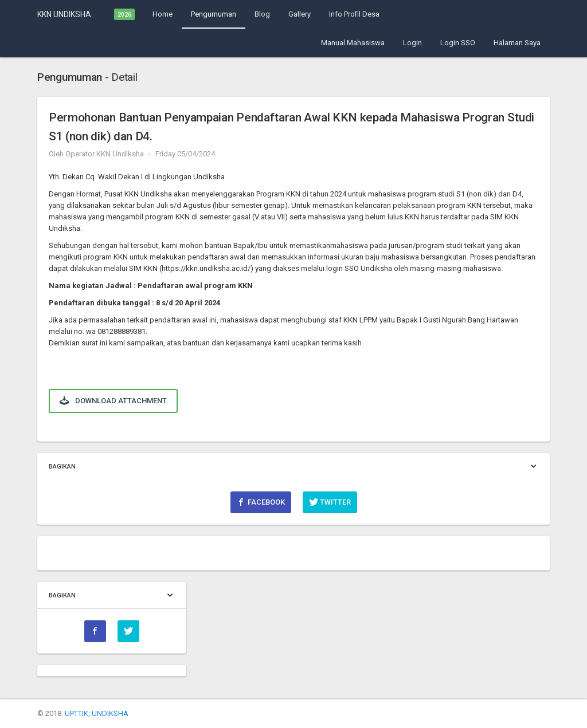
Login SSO (458, 43)
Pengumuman (214, 14)
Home (163, 14)
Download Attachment (113, 400)
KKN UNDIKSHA (64, 14)
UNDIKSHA (110, 713)
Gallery (300, 14)
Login (412, 43)
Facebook (261, 502)
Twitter (330, 502)
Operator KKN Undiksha (105, 154)
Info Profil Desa (354, 14)
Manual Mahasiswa (353, 43)
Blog (262, 14)
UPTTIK (77, 713)
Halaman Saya (517, 43)
